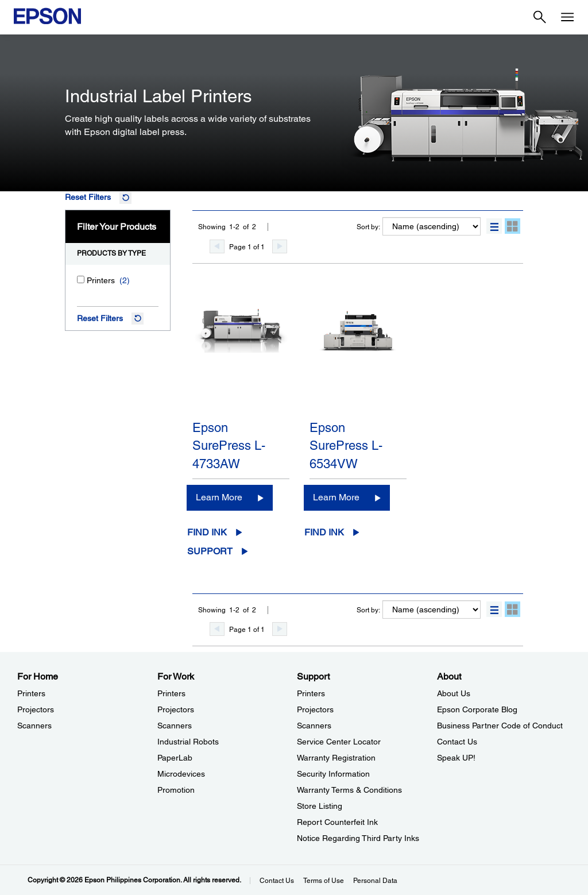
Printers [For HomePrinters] (31, 693)
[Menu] (567, 17)
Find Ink (207, 532)
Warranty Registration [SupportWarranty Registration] (336, 758)
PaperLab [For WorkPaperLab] (175, 758)
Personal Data (375, 881)
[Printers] (81, 279)
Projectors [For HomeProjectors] (36, 709)
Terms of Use (324, 881)
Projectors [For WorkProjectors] (176, 709)
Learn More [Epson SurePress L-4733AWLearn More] (219, 497)
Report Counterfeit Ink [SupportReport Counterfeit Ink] (337, 822)
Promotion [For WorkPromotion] (176, 790)
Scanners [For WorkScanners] (175, 726)
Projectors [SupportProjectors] (315, 709)
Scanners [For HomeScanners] (34, 726)
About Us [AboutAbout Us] (454, 693)
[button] (494, 226)
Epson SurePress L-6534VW (346, 446)
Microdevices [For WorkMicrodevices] (181, 774)
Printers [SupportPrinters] (311, 693)
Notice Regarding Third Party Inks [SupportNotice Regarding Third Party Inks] (358, 838)
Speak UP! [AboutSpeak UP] (456, 758)
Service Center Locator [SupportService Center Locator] (339, 742)
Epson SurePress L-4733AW (229, 446)
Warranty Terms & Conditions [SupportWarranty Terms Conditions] (349, 790)
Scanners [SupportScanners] (314, 726)
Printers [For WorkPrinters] (171, 693)
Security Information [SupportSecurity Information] (333, 774)
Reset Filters (88, 197)
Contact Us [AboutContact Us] (457, 742)
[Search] (540, 17)
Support (210, 551)
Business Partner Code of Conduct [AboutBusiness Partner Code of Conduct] (500, 726)
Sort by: (368, 227)
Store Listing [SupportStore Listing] (320, 806)
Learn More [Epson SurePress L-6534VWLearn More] (336, 497)
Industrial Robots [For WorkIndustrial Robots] (188, 742)
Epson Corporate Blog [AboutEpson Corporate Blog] (477, 709)
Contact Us (277, 881)
